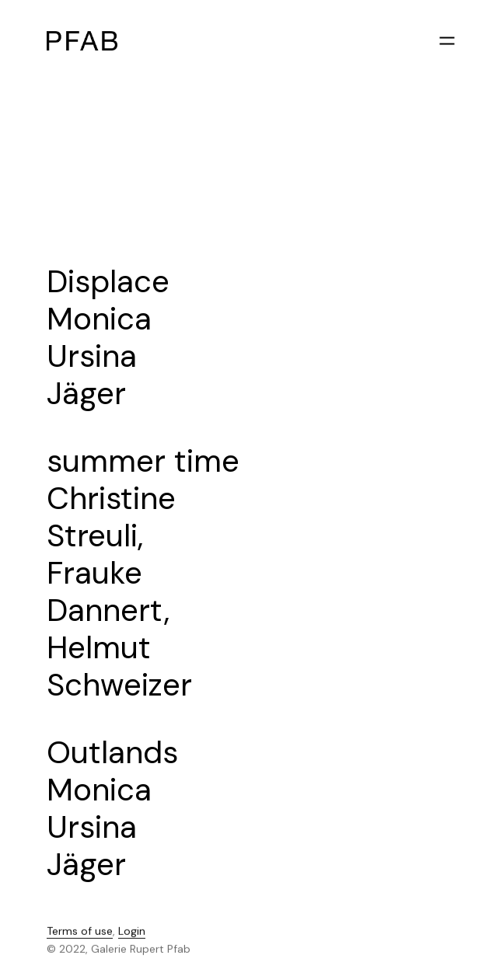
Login (132, 933)
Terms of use (80, 933)
